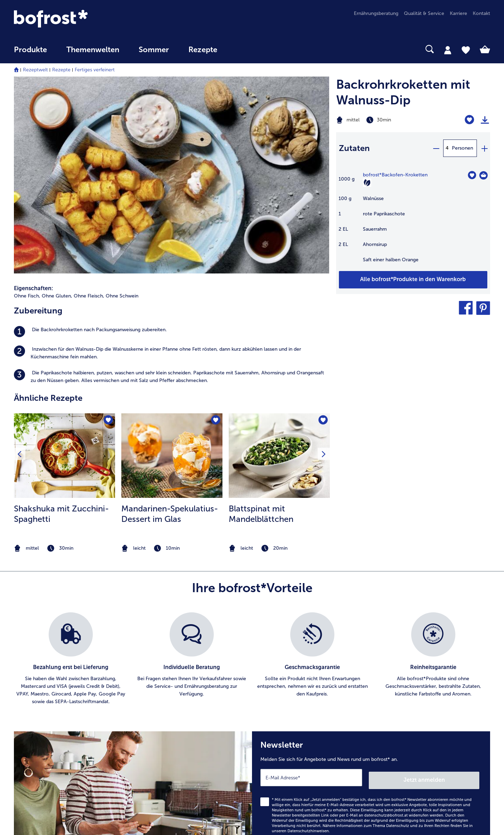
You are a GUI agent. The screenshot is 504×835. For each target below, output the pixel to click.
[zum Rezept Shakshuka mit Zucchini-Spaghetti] (64, 266)
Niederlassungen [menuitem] (32, 684)
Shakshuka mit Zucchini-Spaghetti (61, 324)
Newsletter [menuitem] (152, 739)
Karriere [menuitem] (458, 13)
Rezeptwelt (35, 70)
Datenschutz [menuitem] (280, 728)
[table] (413, 221)
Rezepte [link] (203, 50)
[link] (85, 19)
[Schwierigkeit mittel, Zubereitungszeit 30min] (386, 120)
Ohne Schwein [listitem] (122, 106)
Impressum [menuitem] (279, 717)
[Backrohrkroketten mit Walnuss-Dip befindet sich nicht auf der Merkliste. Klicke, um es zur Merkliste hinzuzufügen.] (469, 120)
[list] (252, 469)
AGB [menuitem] (271, 706)
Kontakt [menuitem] (481, 13)
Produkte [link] (30, 50)
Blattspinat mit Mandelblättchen (261, 324)
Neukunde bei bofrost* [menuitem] (418, 717)
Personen (462, 148)
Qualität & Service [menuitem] (424, 13)
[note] (64, 359)
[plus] (484, 148)
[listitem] (172, 142)
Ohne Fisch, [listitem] (27, 106)
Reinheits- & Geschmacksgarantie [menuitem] (430, 695)
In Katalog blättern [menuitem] (161, 706)
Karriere (275, 684)
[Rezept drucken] (485, 120)
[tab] (448, 50)
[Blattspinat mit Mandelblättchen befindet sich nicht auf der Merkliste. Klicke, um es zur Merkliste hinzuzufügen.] (322, 231)
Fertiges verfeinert (95, 70)
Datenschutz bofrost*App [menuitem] (295, 739)
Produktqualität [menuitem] (409, 684)
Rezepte (61, 70)
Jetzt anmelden (450, 587)
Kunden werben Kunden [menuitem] (167, 751)
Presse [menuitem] (274, 695)
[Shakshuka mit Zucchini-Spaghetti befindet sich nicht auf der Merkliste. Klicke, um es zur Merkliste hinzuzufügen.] (108, 231)
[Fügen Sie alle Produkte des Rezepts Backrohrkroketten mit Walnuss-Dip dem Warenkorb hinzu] (413, 280)
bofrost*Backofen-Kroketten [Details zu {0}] (395, 175)
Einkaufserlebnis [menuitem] (410, 706)
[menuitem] (30, 53)
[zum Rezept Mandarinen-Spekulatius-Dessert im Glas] (172, 266)
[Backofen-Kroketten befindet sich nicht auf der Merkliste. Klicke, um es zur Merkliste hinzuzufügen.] (472, 175)
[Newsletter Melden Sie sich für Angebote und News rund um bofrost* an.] (371, 600)
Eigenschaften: (34, 99)
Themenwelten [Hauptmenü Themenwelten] (93, 50)
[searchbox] (241, 49)
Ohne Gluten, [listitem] (57, 106)
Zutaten (354, 148)
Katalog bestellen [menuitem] (160, 717)
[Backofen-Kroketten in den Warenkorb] (483, 175)
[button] (466, 308)
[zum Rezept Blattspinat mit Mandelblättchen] (279, 266)
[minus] (436, 148)
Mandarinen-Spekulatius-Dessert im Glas (170, 324)
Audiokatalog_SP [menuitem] (159, 728)
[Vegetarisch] (367, 183)
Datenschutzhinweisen (308, 638)
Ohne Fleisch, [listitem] (89, 106)
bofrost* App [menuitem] (155, 695)
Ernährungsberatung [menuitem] (376, 13)
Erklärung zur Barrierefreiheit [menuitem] (298, 751)
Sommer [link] (154, 50)
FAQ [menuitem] (19, 706)
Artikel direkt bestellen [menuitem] (165, 684)
